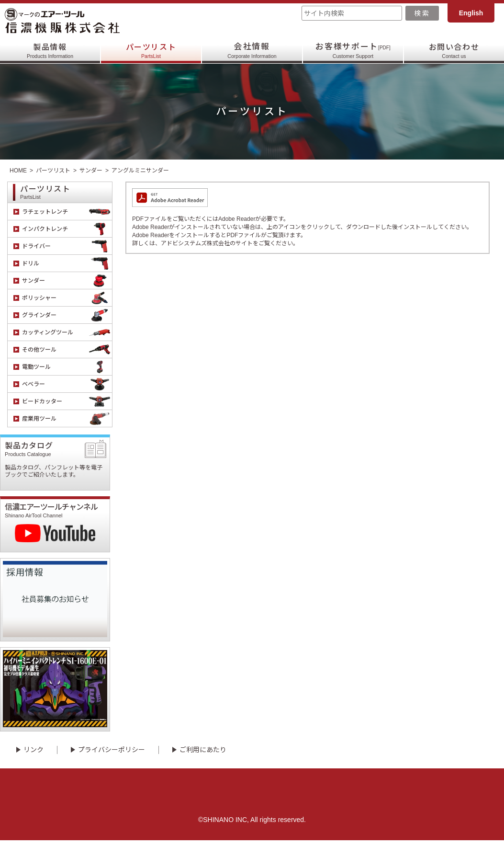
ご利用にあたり (203, 767)
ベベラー (67, 384)
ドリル (67, 263)
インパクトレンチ (67, 229)
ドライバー (67, 246)
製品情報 (50, 51)
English (471, 13)
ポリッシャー (67, 298)
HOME (18, 171)
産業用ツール (67, 418)
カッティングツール (67, 332)
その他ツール (67, 349)
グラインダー (67, 315)
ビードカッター (67, 401)
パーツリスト (151, 51)
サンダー (91, 171)
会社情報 (252, 51)
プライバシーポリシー (112, 767)
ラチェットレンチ (67, 211)
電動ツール (67, 367)
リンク (34, 767)
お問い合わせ (454, 51)
